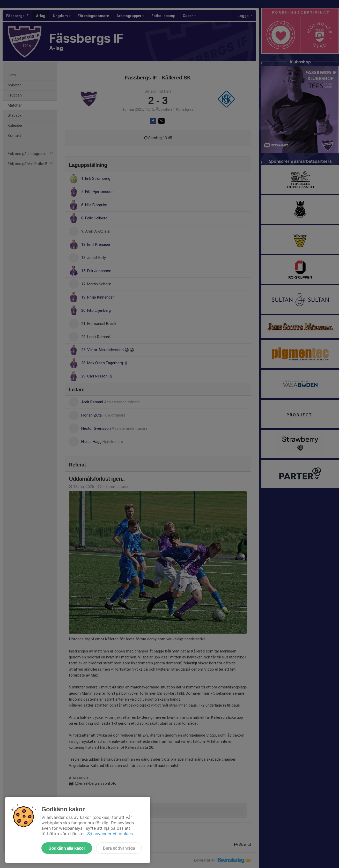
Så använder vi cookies (110, 834)
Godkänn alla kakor (67, 848)
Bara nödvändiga (119, 848)
